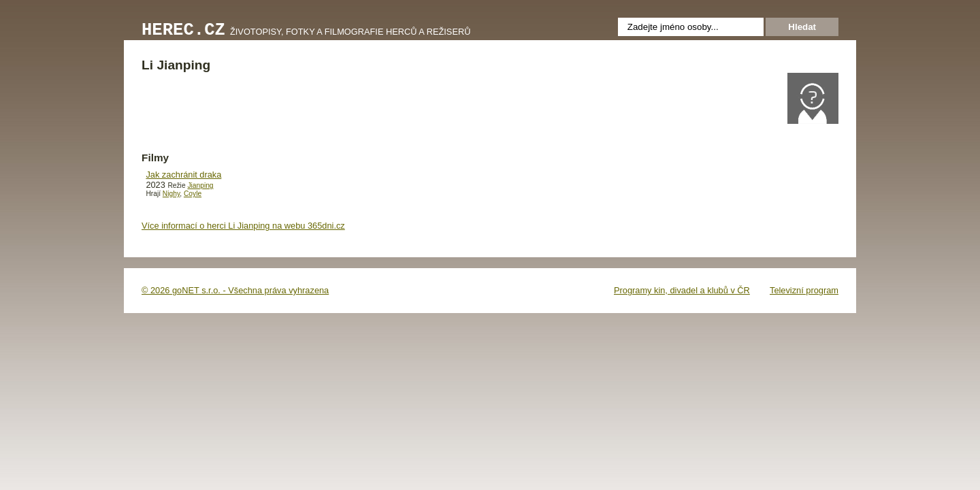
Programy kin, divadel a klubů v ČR (682, 290)
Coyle (193, 194)
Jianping (200, 185)
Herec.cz (183, 30)
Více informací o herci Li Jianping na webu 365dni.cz (243, 226)
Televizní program (804, 290)
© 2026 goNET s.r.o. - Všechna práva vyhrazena (235, 290)
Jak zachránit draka (183, 175)
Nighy (171, 194)
